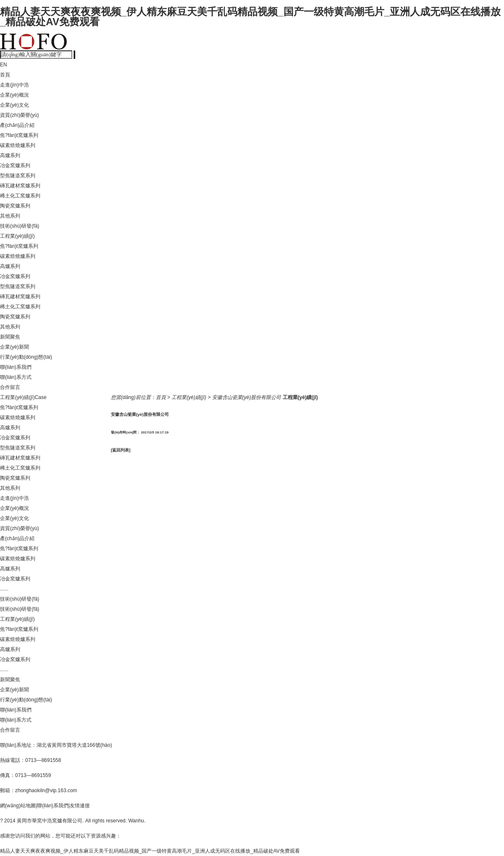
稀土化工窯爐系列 (20, 196)
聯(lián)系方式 (16, 377)
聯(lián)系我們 (16, 367)
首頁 (5, 75)
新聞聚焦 (10, 337)
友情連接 (80, 806)
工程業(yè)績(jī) (17, 236)
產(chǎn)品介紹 (17, 125)
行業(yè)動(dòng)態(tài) (26, 357)
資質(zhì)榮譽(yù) (20, 115)
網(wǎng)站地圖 (18, 806)
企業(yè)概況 (14, 95)
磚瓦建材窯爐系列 (20, 186)
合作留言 (10, 387)
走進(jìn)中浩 (14, 85)
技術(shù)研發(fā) (20, 226)
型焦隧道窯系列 (18, 176)
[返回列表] (121, 450)
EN (4, 65)
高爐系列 (10, 155)
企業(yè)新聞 (14, 347)
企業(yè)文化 (14, 105)
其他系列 (10, 216)
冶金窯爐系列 (15, 165)
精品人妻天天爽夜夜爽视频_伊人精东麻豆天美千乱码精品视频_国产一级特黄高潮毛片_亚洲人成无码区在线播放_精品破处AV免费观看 (250, 17)
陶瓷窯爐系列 (15, 206)
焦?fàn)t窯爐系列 (19, 135)
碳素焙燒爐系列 (18, 145)
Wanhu (136, 821)
